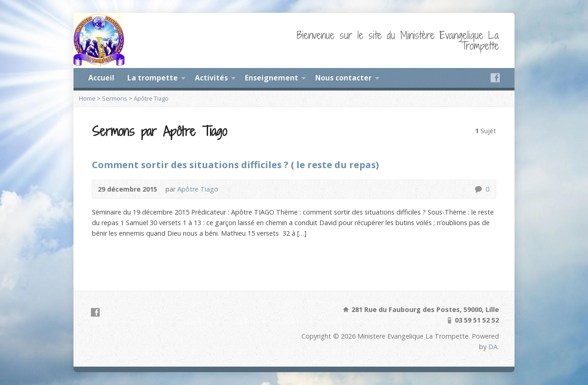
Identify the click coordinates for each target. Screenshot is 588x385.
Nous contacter (343, 78)
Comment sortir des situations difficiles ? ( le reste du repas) (235, 164)
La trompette (153, 78)
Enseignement (271, 78)
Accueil (101, 78)
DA (493, 347)
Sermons (115, 98)
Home (87, 98)
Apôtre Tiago (151, 98)
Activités (211, 78)
